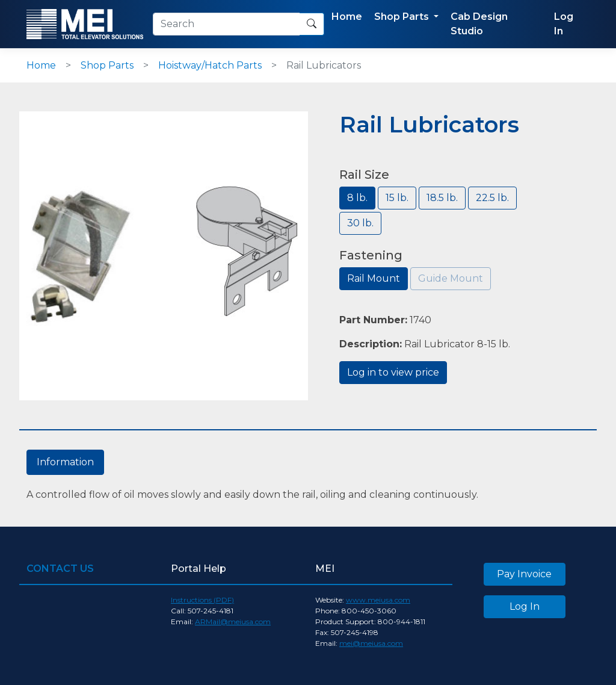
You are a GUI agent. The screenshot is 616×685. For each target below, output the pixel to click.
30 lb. (360, 223)
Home (347, 17)
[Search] (226, 24)
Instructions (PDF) (202, 600)
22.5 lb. (492, 198)
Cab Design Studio (479, 24)
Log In (564, 24)
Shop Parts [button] (403, 17)
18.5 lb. (442, 198)
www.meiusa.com (378, 600)
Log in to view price (393, 372)
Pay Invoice (524, 574)
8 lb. (357, 198)
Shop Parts (107, 65)
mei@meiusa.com (371, 643)
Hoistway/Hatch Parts (210, 65)
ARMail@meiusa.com (233, 621)
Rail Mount (374, 278)
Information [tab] (65, 462)
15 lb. (397, 198)
